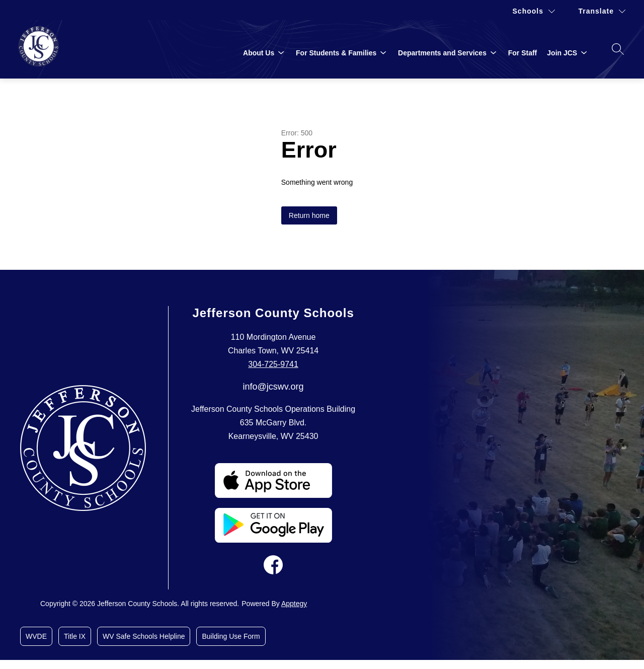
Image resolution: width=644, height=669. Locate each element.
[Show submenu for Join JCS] (562, 53)
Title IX (75, 636)
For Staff (523, 53)
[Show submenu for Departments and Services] (442, 53)
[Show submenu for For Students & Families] (336, 53)
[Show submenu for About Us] (259, 53)
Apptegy (294, 604)
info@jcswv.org (273, 387)
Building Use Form (231, 636)
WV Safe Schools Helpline (144, 636)
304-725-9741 (273, 364)
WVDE (36, 636)
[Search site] (618, 49)
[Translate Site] (602, 11)
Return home (309, 215)
